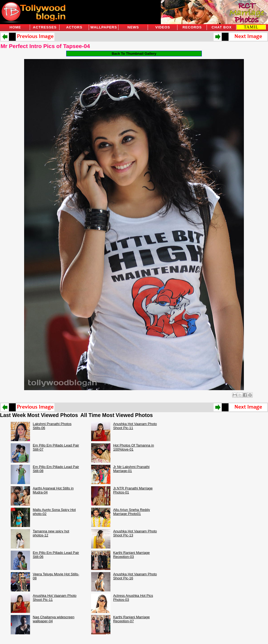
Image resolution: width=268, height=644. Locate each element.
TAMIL (251, 27)
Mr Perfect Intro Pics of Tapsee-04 (45, 46)
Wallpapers (104, 27)
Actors (74, 27)
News (133, 27)
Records (192, 27)
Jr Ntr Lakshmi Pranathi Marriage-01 (131, 469)
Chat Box (222, 27)
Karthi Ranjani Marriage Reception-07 (131, 619)
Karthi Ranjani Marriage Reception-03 (131, 555)
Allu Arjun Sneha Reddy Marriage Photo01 (131, 512)
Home (15, 27)
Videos (163, 27)
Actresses (45, 27)
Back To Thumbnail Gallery (134, 54)
